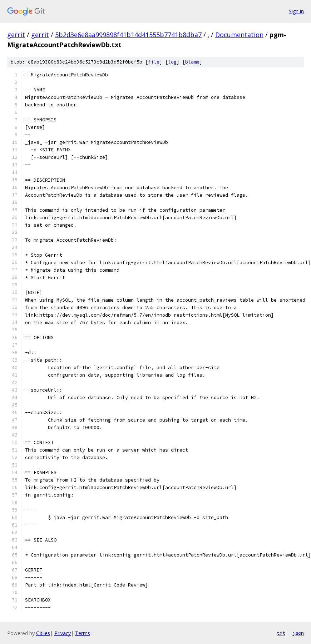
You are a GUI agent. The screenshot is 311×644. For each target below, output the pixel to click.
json (298, 633)
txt (281, 633)
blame (192, 62)
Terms (83, 633)
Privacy (63, 633)
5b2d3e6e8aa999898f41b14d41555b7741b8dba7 (128, 35)
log (172, 62)
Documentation (239, 35)
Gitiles (43, 633)
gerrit (16, 35)
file (154, 62)
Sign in (296, 11)
